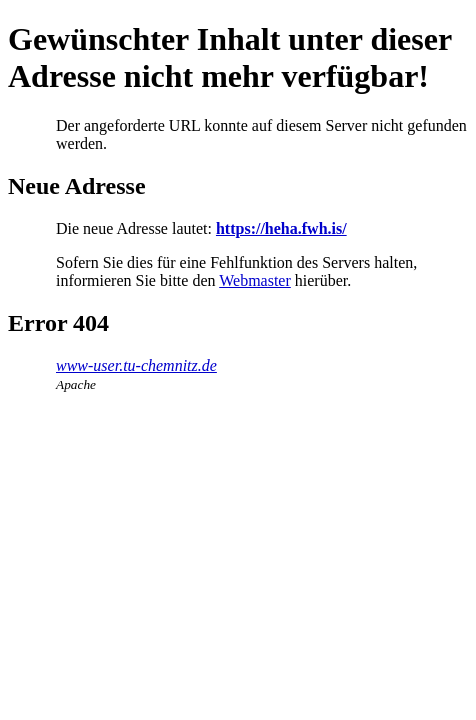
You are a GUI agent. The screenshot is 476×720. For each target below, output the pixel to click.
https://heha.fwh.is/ (281, 228)
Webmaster (255, 280)
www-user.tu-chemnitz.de (136, 365)
